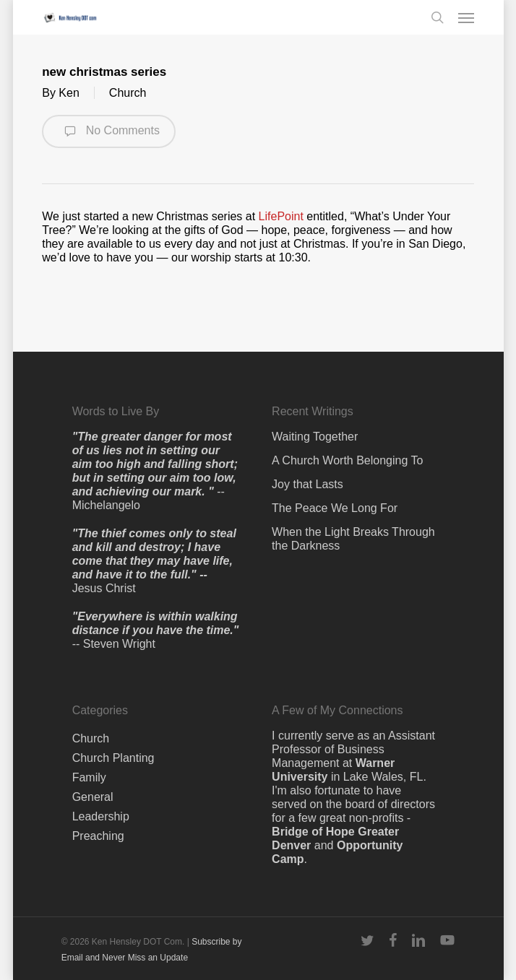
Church (128, 93)
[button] (466, 17)
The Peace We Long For (335, 508)
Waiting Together (315, 437)
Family (89, 777)
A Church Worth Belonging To (347, 460)
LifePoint (281, 216)
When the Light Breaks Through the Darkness (353, 539)
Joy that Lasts (308, 484)
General (93, 797)
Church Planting (113, 758)
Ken (69, 93)
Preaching (98, 836)
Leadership (101, 816)
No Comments (109, 131)
